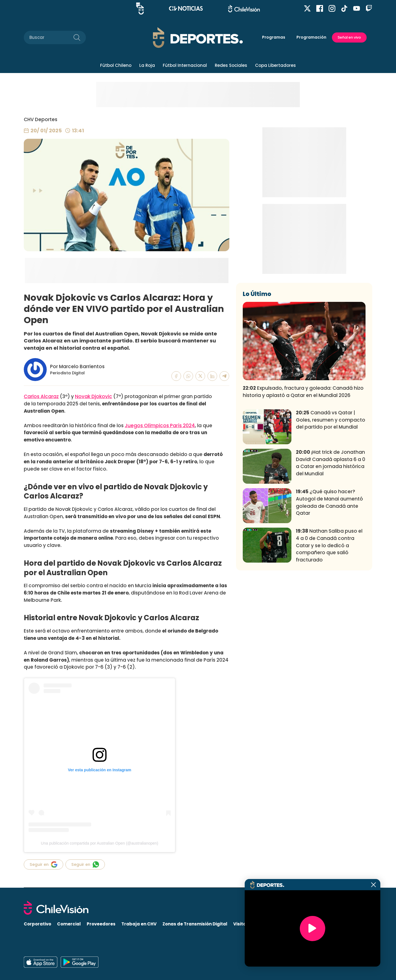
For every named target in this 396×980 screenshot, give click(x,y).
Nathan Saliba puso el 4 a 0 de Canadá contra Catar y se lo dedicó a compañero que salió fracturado (329, 628)
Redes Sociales (231, 65)
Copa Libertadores (275, 65)
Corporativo (37, 924)
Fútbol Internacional (185, 65)
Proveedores (101, 924)
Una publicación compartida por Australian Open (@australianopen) (100, 843)
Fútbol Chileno (116, 65)
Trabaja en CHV (139, 924)
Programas (274, 37)
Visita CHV (245, 924)
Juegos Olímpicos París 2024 (160, 426)
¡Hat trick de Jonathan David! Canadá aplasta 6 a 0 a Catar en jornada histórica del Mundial (331, 546)
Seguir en (43, 864)
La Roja (147, 65)
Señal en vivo (349, 37)
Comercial (69, 924)
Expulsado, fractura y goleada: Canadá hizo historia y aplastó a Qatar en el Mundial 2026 (303, 474)
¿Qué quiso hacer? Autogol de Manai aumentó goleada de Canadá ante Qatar (329, 585)
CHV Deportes (41, 119)
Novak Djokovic (94, 396)
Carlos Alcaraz (41, 396)
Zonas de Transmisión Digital (195, 924)
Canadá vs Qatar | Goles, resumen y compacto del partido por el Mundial (331, 503)
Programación (311, 37)
